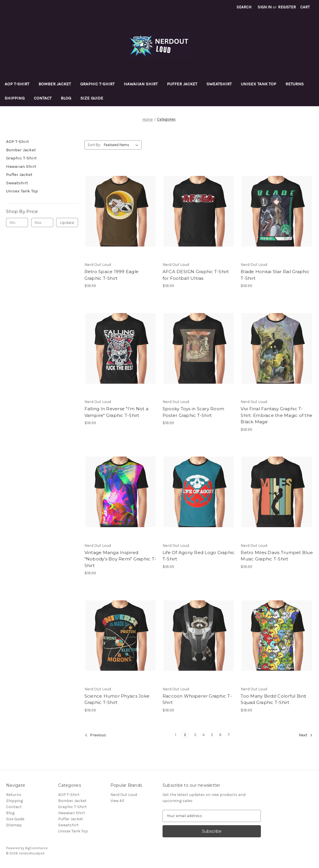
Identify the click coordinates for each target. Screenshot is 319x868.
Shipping (15, 98)
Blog (66, 98)
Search (244, 7)
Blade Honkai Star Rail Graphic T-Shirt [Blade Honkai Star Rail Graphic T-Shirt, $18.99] (275, 275)
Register (287, 7)
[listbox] (122, 145)
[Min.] (17, 222)
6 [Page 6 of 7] (220, 735)
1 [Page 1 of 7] (176, 735)
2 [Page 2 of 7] (185, 735)
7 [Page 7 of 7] (229, 735)
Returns (295, 84)
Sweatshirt (219, 84)
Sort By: (94, 145)
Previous (95, 735)
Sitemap (14, 825)
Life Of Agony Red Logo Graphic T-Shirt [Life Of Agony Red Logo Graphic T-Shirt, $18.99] (199, 556)
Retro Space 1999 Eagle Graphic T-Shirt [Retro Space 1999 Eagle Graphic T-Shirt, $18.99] (112, 275)
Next (306, 735)
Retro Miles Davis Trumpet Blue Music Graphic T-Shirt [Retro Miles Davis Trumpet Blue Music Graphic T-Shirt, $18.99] (277, 556)
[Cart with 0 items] (305, 7)
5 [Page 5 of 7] (212, 735)
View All (117, 801)
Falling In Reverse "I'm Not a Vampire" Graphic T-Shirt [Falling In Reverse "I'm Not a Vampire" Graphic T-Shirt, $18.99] (116, 412)
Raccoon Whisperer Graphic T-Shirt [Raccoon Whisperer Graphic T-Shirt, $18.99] (197, 699)
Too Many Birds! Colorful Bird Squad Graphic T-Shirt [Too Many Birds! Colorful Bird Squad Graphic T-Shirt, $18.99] (273, 699)
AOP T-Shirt (17, 84)
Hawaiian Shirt (141, 84)
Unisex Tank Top (259, 84)
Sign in (265, 7)
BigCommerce (36, 848)
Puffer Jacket (182, 84)
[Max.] (42, 222)
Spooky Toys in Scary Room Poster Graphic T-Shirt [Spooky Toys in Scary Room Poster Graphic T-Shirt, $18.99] (193, 412)
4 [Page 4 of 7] (204, 735)
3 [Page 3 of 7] (195, 735)
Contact (43, 98)
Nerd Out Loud (124, 795)
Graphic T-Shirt (97, 84)
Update (67, 222)
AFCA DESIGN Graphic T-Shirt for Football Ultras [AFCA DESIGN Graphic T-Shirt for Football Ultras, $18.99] (196, 275)
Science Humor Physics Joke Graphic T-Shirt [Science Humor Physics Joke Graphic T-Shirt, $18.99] (117, 699)
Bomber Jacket (55, 84)
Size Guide (92, 98)
